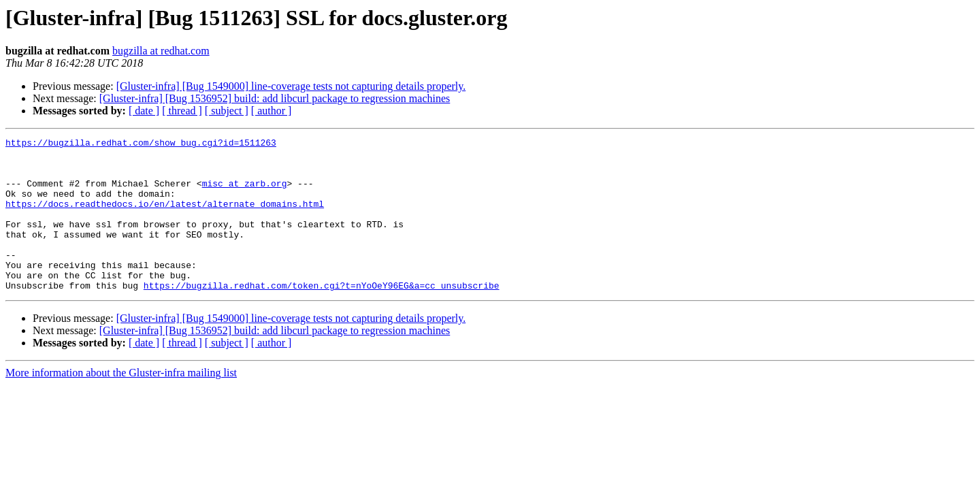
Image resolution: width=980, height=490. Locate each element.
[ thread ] (182, 111)
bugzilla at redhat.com (161, 51)
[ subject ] (227, 111)
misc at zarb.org (245, 193)
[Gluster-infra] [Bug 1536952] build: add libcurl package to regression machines (275, 98)
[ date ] (144, 111)
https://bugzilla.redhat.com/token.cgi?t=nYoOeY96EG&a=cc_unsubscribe (322, 316)
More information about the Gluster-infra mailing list (121, 403)
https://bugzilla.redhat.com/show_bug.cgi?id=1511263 (141, 144)
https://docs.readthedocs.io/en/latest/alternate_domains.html (165, 218)
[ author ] (272, 111)
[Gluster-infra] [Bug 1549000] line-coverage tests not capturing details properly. (291, 86)
